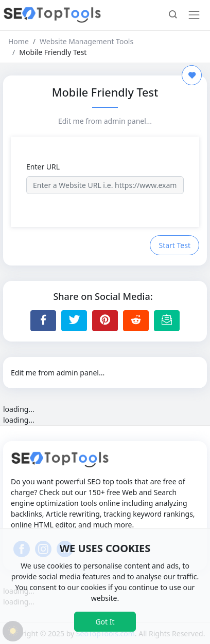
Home (19, 41)
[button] (173, 15)
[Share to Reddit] (136, 320)
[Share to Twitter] (74, 320)
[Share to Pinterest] (105, 320)
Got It (105, 622)
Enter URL (43, 167)
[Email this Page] (167, 320)
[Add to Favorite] (192, 75)
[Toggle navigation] (194, 15)
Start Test (174, 245)
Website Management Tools (86, 41)
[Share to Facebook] (43, 320)
